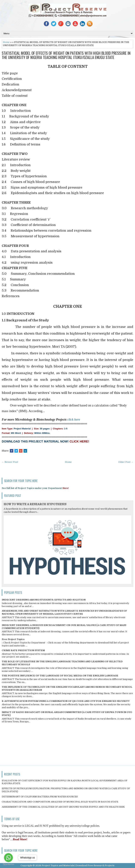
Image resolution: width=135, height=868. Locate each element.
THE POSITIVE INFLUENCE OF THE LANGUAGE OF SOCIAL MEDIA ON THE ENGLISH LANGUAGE (60, 676)
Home (6, 42)
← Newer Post (10, 462)
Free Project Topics (13, 639)
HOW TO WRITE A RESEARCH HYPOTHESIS (35, 504)
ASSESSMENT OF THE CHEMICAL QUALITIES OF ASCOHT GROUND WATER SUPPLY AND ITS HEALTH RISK (63, 807)
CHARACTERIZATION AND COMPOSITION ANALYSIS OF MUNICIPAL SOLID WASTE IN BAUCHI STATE (60, 802)
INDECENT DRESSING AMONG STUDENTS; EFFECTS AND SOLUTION (44, 600)
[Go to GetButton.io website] (8, 864)
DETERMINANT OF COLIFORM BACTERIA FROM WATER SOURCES (40, 797)
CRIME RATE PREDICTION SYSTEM (23, 650)
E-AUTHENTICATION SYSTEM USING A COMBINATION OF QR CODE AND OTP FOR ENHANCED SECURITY (66, 701)
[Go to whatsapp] (8, 858)
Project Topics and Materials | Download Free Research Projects (78, 865)
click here (74, 420)
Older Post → (126, 462)
